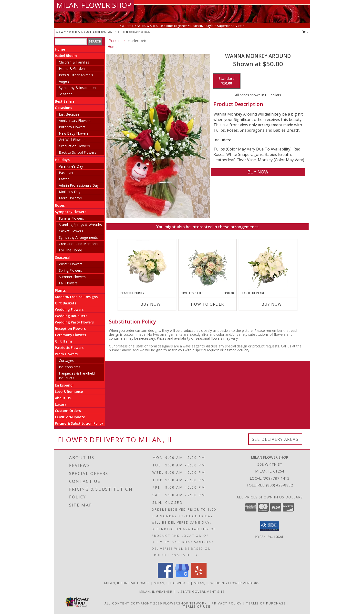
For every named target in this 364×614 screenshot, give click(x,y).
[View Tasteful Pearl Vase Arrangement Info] (268, 265)
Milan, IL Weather (156, 592)
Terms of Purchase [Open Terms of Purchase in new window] (266, 603)
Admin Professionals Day (79, 185)
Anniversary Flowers (75, 121)
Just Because (69, 114)
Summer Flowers (72, 277)
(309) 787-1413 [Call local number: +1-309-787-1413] (111, 32)
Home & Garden (72, 69)
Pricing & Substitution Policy (79, 423)
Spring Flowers (70, 270)
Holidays (62, 160)
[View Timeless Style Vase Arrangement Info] (207, 265)
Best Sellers (65, 101)
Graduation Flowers (74, 146)
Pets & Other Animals (76, 75)
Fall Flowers (68, 283)
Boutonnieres (70, 367)
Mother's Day (70, 192)
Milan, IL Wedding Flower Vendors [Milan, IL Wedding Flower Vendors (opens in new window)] (227, 583)
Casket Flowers (71, 231)
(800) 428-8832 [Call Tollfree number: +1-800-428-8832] (280, 485)
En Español (64, 385)
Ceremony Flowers (70, 335)
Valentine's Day (71, 166)
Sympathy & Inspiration (77, 88)
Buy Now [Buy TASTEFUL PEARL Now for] (272, 304)
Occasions (63, 108)
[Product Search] (71, 42)
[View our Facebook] (166, 577)
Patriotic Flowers (69, 348)
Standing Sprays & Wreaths (80, 225)
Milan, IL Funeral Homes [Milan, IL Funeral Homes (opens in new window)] (127, 583)
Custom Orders (68, 411)
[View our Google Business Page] (182, 577)
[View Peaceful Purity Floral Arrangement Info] (147, 265)
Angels (64, 81)
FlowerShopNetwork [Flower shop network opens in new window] (185, 603)
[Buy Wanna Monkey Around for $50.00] (258, 172)
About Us (63, 398)
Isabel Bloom (66, 56)
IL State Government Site (201, 592)
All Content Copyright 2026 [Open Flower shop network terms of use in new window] (133, 603)
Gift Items (64, 341)
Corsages (66, 361)
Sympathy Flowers (71, 212)
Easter (64, 179)
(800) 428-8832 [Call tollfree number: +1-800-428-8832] (141, 32)
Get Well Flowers (72, 140)
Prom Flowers (66, 354)
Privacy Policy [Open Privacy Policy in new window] (227, 603)
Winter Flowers (71, 264)
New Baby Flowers (74, 133)
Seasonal (66, 94)
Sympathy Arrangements (78, 237)
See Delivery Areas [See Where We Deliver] (275, 439)
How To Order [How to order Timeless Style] (207, 304)
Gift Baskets (66, 303)
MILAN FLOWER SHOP (94, 5)
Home (60, 49)
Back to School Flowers (78, 152)
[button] (270, 526)
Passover (66, 173)
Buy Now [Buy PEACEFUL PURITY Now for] (151, 304)
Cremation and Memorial (79, 244)
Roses (60, 205)
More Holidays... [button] (71, 198)
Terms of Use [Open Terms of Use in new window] (197, 606)
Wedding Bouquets (71, 316)
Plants (60, 290)
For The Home (70, 250)
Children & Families (74, 62)
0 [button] (306, 32)
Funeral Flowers (71, 218)
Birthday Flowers (72, 127)
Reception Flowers (70, 329)
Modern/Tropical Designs (76, 297)
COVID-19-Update (70, 417)
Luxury (61, 404)
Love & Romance (69, 392)
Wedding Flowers (69, 309)
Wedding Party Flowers (74, 322)
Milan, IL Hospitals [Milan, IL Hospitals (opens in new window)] (172, 583)
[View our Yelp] (199, 577)
